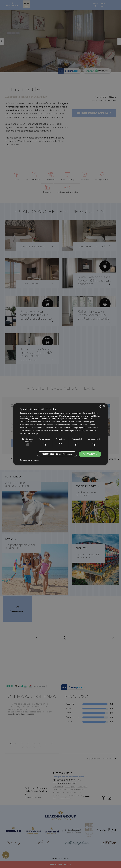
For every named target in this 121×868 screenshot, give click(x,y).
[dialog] (60, 434)
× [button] (104, 406)
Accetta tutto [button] (90, 454)
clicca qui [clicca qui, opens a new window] (34, 433)
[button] (29, 460)
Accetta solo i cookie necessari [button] (57, 454)
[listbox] (101, 406)
